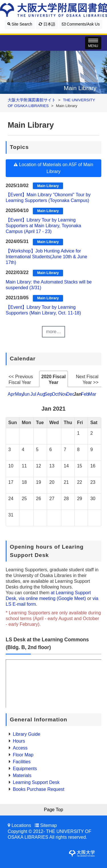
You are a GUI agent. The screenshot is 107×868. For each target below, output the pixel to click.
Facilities (22, 762)
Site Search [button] (20, 24)
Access (20, 748)
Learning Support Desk (36, 782)
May (19, 394)
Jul (33, 394)
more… (53, 332)
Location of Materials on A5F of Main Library (53, 168)
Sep (48, 394)
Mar (92, 394)
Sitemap (49, 825)
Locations (21, 825)
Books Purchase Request (39, 789)
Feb (85, 394)
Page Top (53, 810)
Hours (19, 741)
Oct (55, 394)
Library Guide (27, 734)
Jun (26, 394)
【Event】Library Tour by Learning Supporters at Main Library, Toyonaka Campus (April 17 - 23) (43, 226)
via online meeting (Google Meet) (52, 598)
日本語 (47, 24)
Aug (41, 394)
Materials (22, 775)
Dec (70, 394)
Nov (63, 394)
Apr (11, 394)
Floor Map (23, 755)
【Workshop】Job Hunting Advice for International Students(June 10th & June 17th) (47, 257)
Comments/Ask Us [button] (81, 24)
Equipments (25, 769)
